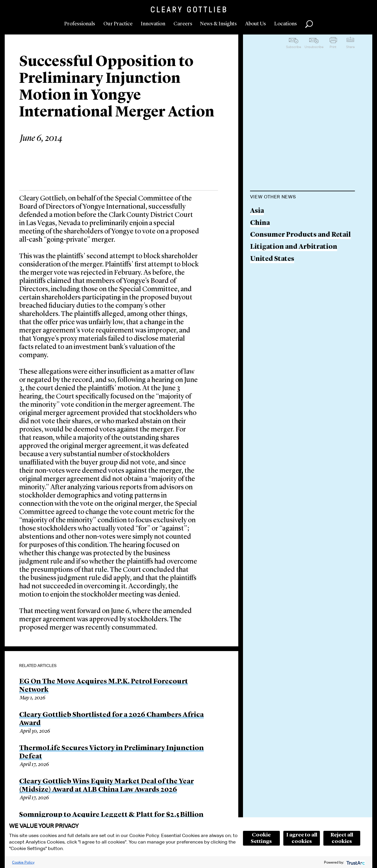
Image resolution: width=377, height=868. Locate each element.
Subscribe (294, 47)
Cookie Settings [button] (261, 838)
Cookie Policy (23, 862)
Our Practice (118, 24)
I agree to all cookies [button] (302, 838)
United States (272, 259)
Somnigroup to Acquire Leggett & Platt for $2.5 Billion (111, 815)
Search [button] (309, 24)
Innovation (153, 24)
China (260, 223)
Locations (286, 24)
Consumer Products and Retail (300, 235)
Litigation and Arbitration (294, 247)
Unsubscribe (314, 47)
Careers (183, 24)
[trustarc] (355, 862)
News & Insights (218, 24)
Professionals (80, 24)
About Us (256, 24)
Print (333, 47)
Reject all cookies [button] (342, 838)
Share (350, 47)
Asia (257, 211)
